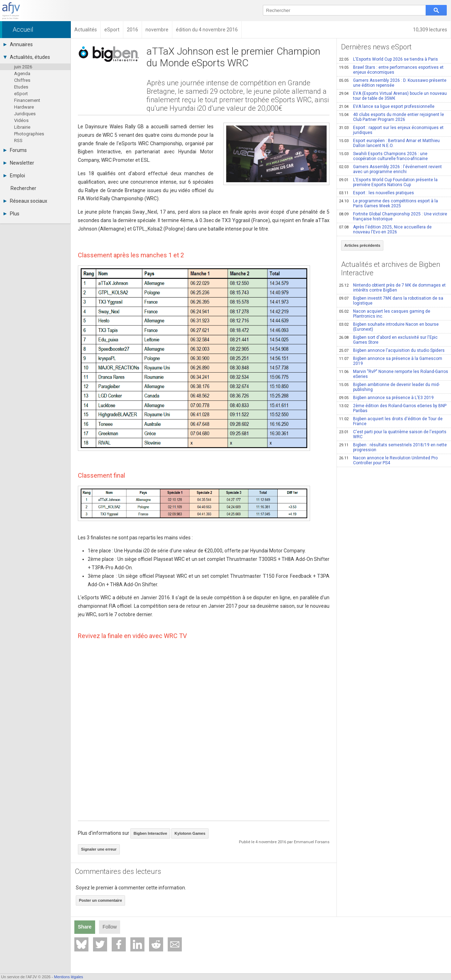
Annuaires (18, 44)
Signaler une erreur (99, 849)
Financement (27, 100)
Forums (15, 150)
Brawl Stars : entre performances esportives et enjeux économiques (391, 70)
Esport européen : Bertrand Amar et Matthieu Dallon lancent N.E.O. (389, 143)
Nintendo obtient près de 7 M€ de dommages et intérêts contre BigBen (392, 288)
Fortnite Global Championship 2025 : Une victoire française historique (393, 216)
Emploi (14, 176)
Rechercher (23, 188)
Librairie (22, 127)
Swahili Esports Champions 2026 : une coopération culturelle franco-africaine (383, 156)
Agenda (22, 73)
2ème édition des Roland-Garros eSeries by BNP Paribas (393, 408)
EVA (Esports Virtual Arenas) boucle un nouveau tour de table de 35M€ (393, 96)
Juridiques (25, 114)
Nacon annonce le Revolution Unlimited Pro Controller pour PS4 (388, 460)
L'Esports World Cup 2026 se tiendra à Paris (388, 59)
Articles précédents (362, 245)
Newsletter (19, 163)
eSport (21, 94)
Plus (11, 214)
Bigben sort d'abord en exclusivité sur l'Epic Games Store (388, 340)
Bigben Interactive (150, 833)
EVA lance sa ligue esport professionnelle (387, 106)
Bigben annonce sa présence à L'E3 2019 (386, 398)
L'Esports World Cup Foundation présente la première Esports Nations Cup (388, 182)
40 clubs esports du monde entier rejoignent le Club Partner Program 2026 (391, 117)
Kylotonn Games (190, 833)
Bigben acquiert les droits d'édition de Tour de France (391, 421)
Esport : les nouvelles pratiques (376, 193)
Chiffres (22, 80)
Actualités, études (27, 57)
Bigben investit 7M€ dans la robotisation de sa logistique (391, 301)
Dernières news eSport (376, 47)
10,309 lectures (430, 30)
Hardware (24, 107)
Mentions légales (69, 977)
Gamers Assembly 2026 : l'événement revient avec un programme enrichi (390, 169)
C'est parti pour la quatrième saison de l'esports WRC (393, 434)
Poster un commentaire (100, 900)
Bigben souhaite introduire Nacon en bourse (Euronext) (389, 327)
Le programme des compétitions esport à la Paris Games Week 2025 (388, 203)
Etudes (21, 87)
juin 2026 (23, 67)
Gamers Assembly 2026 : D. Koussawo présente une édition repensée (393, 83)
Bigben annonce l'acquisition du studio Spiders (392, 350)
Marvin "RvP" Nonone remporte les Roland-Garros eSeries (394, 374)
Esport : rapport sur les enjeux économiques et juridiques (391, 130)
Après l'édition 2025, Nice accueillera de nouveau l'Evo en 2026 (385, 229)
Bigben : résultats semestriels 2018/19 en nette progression (393, 447)
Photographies (29, 134)
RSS (18, 140)
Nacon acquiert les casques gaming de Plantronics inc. (385, 314)
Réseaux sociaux (25, 201)
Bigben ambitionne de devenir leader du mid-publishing (389, 387)
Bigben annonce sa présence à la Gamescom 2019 (391, 361)
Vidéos (21, 120)
